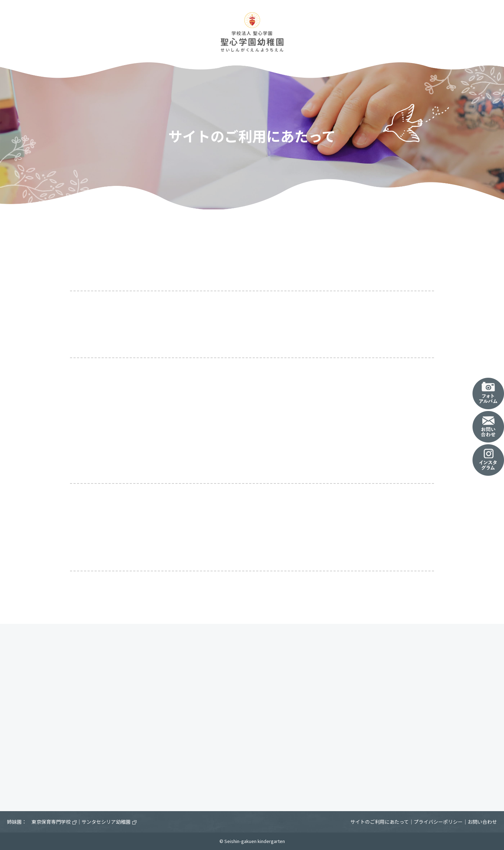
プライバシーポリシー (438, 822)
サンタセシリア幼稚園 (109, 822)
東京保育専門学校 (54, 822)
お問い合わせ (482, 822)
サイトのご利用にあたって (380, 822)
